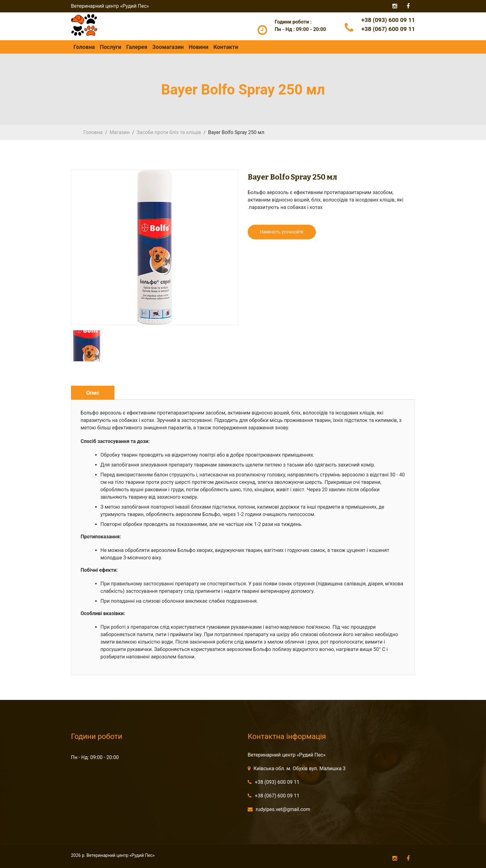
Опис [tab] (93, 393)
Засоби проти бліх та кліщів (169, 132)
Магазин (120, 132)
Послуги (110, 47)
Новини (199, 47)
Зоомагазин (168, 47)
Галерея (137, 47)
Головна (84, 47)
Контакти (226, 47)
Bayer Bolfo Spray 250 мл (236, 132)
